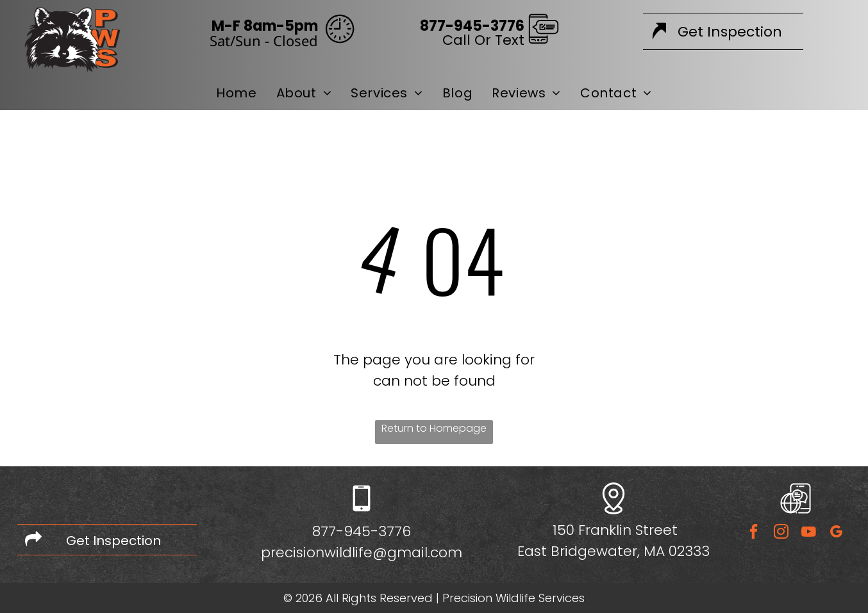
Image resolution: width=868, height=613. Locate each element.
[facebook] (753, 533)
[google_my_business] (836, 533)
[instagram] (781, 533)
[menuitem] (236, 93)
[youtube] (808, 533)
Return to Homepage (434, 428)
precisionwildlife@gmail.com (362, 552)
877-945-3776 (362, 531)
